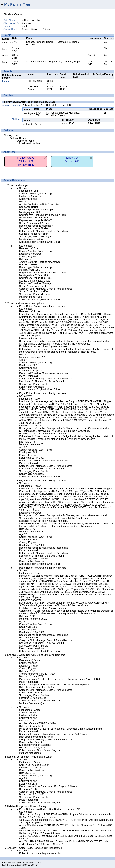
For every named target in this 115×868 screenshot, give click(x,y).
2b (109, 48)
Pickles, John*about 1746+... (72, 161)
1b (105, 113)
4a (109, 62)
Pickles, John (35, 81)
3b (105, 48)
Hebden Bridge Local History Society (27, 806)
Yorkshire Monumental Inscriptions (25, 303)
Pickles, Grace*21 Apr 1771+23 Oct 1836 (26, 161)
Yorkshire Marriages (18, 185)
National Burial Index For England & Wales (30, 757)
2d (105, 62)
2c (105, 55)
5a (112, 62)
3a (105, 42)
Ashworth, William (33, 124)
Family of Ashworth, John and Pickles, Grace (30, 102)
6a (105, 64)
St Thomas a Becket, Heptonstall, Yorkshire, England (54, 62)
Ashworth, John (31, 105)
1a (38, 20)
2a (29, 23)
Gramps (18, 863)
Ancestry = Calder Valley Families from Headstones (35, 848)
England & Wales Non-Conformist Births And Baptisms (36, 655)
